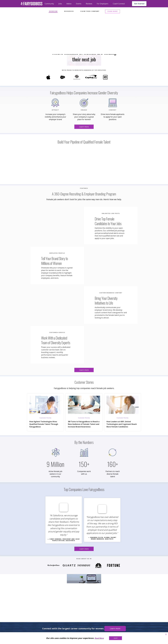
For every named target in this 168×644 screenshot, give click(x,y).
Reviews (89, 4)
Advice (69, 4)
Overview (53, 11)
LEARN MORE (113, 11)
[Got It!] (115, 638)
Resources (69, 11)
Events (79, 4)
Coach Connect (119, 4)
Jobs (60, 4)
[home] (31, 4)
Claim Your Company (90, 11)
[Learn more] (84, 51)
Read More (99, 638)
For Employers (103, 4)
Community (49, 4)
